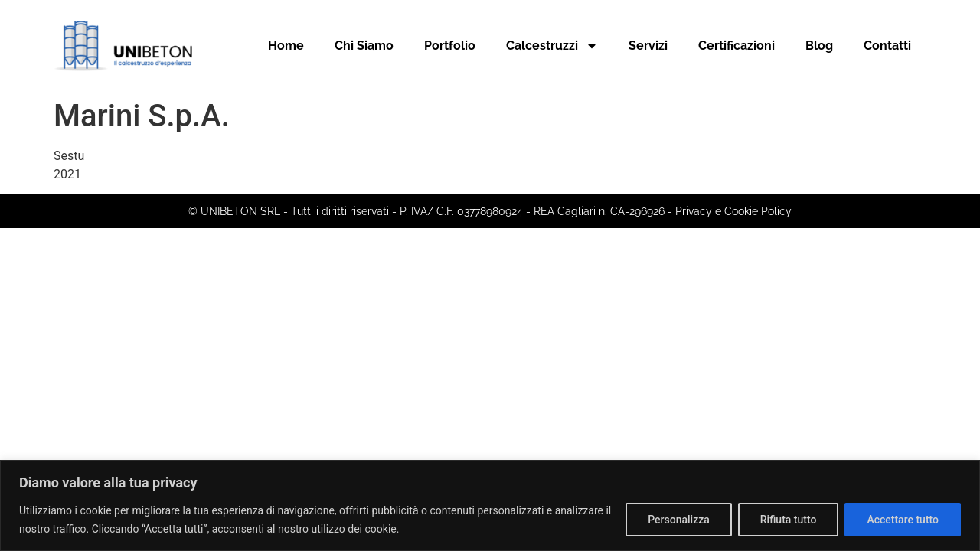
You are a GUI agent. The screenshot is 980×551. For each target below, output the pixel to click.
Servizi (648, 46)
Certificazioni (737, 46)
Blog (819, 46)
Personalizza (679, 520)
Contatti (887, 46)
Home (286, 46)
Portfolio (450, 46)
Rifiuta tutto (789, 520)
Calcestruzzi (552, 46)
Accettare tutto (903, 520)
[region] (490, 505)
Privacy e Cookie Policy (733, 211)
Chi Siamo (364, 46)
